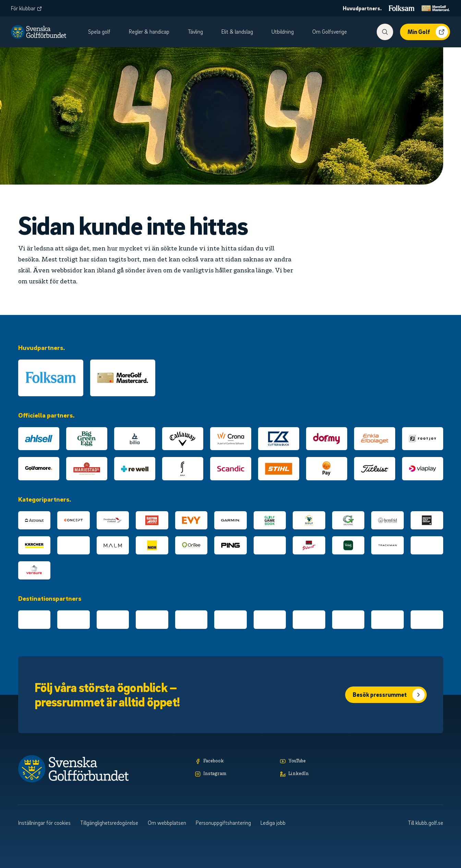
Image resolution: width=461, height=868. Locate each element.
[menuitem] (103, 32)
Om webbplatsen (167, 823)
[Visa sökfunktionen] (385, 32)
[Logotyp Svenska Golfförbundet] (39, 32)
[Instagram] (234, 774)
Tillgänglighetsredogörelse (109, 823)
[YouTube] (319, 761)
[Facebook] (234, 761)
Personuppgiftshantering (223, 823)
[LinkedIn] (319, 774)
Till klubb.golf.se (426, 823)
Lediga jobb (273, 823)
